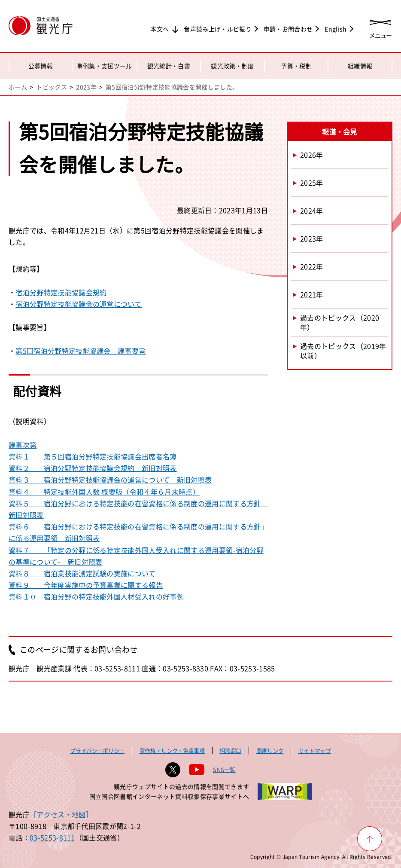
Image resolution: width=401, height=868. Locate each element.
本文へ (159, 29)
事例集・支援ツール (105, 66)
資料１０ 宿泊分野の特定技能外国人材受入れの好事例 (96, 596)
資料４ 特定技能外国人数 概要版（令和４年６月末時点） (104, 492)
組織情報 (360, 66)
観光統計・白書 (169, 66)
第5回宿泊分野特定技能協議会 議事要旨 (81, 351)
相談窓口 (230, 750)
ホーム (18, 87)
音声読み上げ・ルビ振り (218, 29)
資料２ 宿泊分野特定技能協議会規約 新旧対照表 (93, 468)
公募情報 (41, 66)
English (336, 29)
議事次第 (23, 445)
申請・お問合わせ (288, 29)
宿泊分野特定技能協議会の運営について (79, 304)
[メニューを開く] (380, 27)
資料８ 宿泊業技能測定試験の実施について (82, 573)
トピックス (52, 87)
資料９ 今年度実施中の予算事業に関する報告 (86, 585)
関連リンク (270, 750)
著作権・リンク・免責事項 (172, 750)
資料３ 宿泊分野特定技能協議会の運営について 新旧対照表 (110, 480)
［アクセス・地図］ (61, 814)
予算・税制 (296, 66)
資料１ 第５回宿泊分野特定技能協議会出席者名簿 (93, 456)
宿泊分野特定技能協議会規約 (61, 292)
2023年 (86, 87)
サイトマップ (315, 750)
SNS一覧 (224, 769)
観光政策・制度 (232, 66)
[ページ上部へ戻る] (370, 839)
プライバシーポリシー (97, 750)
